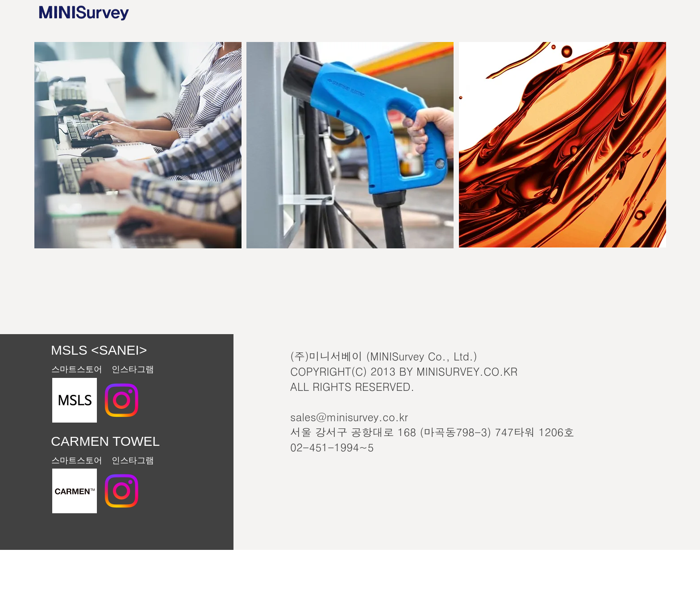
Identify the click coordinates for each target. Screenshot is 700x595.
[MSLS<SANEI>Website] (75, 400)
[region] (138, 145)
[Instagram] (121, 491)
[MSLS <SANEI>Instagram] (121, 400)
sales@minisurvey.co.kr (349, 417)
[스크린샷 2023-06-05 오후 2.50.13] (75, 491)
